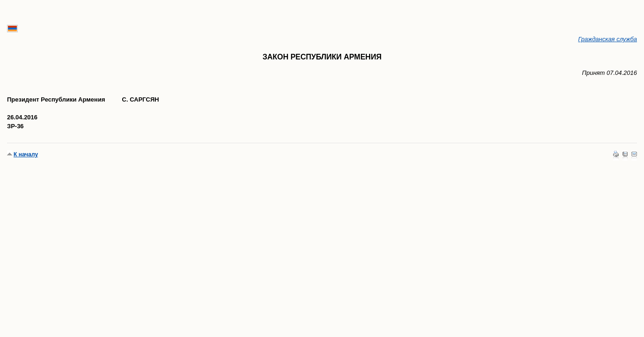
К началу (26, 154)
